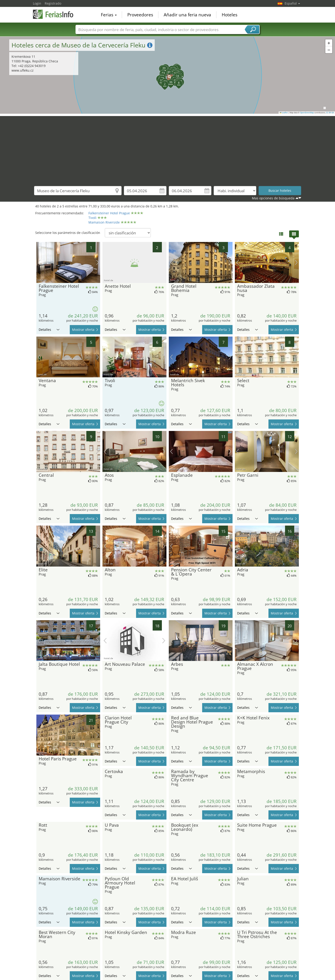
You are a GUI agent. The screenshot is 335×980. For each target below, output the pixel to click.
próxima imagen (98, 262)
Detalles (49, 330)
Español (292, 3)
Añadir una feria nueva (187, 15)
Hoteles (230, 15)
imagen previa (39, 262)
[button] (168, 75)
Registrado (53, 3)
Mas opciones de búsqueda (273, 198)
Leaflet (284, 113)
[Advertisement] (168, 148)
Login (37, 3)
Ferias (109, 15)
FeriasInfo (56, 14)
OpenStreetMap (307, 113)
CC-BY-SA (330, 113)
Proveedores (140, 15)
